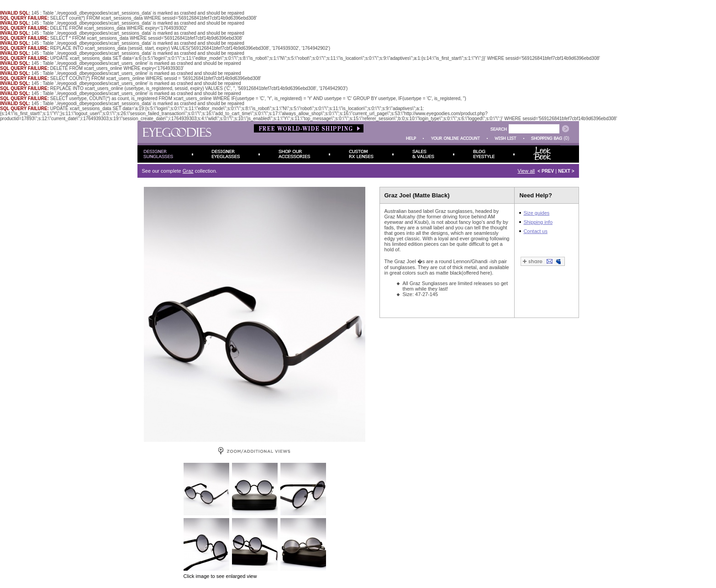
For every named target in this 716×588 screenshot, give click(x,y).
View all (526, 171)
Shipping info (538, 222)
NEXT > (566, 171)
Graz (188, 171)
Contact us (535, 231)
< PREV (546, 171)
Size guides (536, 213)
